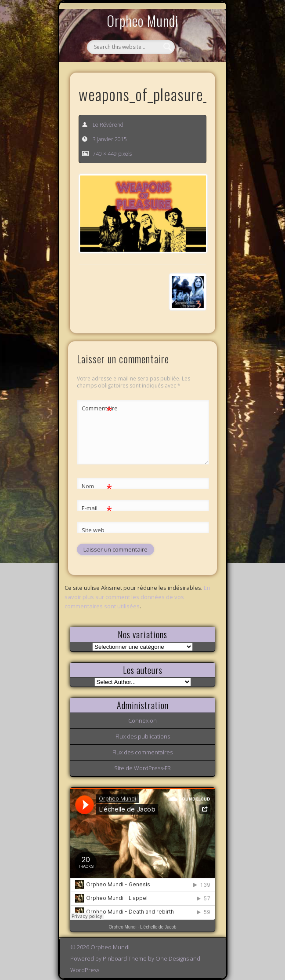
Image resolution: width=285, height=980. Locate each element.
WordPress (85, 970)
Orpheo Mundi (143, 20)
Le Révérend (108, 125)
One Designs (172, 958)
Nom (97, 486)
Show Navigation (194, 81)
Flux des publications (143, 736)
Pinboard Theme (125, 958)
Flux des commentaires (142, 752)
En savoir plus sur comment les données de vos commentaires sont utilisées (137, 597)
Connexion (142, 720)
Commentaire (97, 408)
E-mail (97, 508)
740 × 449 (105, 154)
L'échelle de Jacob (158, 927)
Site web (93, 530)
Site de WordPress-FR (142, 768)
